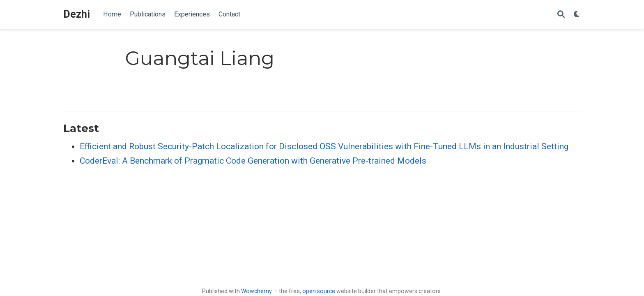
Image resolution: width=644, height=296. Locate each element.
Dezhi (77, 14)
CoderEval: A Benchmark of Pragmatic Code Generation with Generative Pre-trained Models (253, 161)
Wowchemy (256, 291)
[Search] (561, 15)
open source (319, 291)
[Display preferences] (577, 15)
